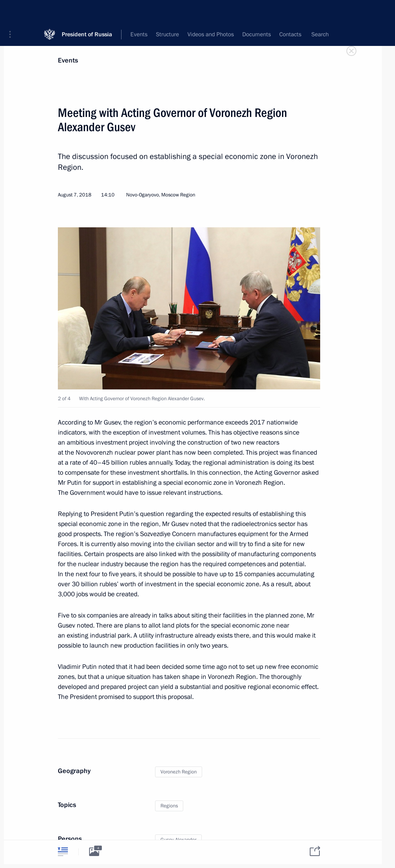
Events (68, 60)
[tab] (63, 852)
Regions (169, 806)
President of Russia (87, 11)
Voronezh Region (179, 772)
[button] (13, 12)
